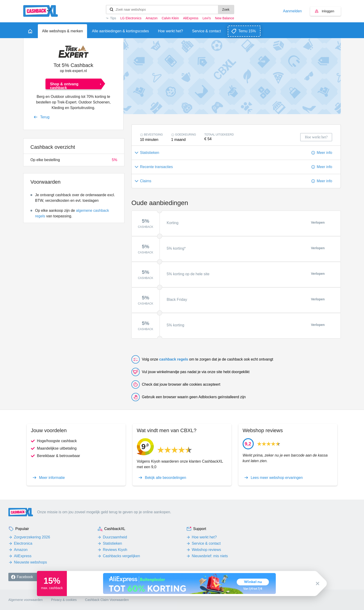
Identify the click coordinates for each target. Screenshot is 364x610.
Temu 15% (247, 31)
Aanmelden (292, 11)
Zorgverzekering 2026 (32, 537)
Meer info (324, 153)
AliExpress (191, 18)
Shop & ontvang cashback (64, 86)
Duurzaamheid (115, 537)
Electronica (23, 543)
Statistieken (112, 543)
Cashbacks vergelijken (121, 556)
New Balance (224, 18)
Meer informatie (52, 478)
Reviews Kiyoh (115, 550)
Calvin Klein (170, 18)
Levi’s (207, 18)
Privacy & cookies (64, 600)
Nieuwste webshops (30, 562)
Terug (45, 117)
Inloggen (328, 11)
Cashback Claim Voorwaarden (107, 600)
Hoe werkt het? (204, 537)
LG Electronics (131, 18)
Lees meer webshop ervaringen (277, 478)
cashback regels (174, 359)
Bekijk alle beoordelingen (166, 478)
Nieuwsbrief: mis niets (210, 556)
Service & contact (206, 543)
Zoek (226, 10)
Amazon (151, 18)
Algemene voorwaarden (26, 600)
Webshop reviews (206, 550)
